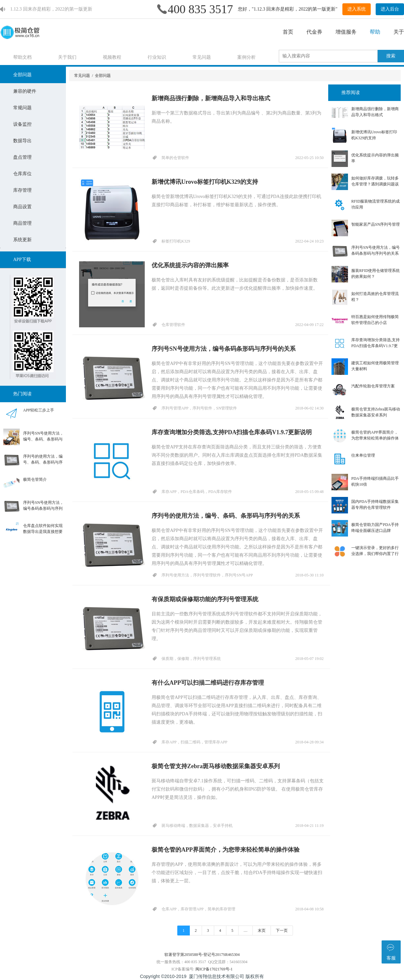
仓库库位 (22, 174)
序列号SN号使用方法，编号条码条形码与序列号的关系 (224, 349)
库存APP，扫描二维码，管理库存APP (194, 742)
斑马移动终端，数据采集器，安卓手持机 (197, 826)
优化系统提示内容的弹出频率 (190, 265)
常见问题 (202, 57)
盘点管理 (22, 157)
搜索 (391, 56)
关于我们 (67, 57)
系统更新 (22, 240)
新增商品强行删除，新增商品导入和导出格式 (211, 98)
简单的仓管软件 (175, 158)
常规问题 (22, 108)
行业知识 (157, 57)
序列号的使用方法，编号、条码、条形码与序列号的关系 (226, 516)
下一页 (282, 931)
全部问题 (22, 75)
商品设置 (22, 207)
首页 (288, 32)
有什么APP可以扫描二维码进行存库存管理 (208, 683)
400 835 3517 (200, 9)
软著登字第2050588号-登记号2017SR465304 (202, 955)
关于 (399, 32)
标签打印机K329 (176, 241)
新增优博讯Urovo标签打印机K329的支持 (205, 182)
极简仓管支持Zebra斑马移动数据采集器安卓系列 (216, 766)
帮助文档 (22, 57)
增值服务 (346, 32)
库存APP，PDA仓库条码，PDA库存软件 (197, 492)
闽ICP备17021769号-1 (214, 969)
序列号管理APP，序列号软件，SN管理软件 (199, 408)
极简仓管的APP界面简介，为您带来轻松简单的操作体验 (226, 850)
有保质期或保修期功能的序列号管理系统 (205, 599)
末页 (262, 931)
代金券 (314, 32)
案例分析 (246, 57)
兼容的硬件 (25, 91)
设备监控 (22, 124)
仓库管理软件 (173, 325)
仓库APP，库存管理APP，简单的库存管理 (198, 909)
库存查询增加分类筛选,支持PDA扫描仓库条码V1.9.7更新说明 (232, 432)
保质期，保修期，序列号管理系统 (191, 659)
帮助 (375, 32)
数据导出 (22, 141)
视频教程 (112, 57)
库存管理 (22, 190)
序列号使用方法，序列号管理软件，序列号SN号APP (207, 575)
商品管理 (22, 223)
